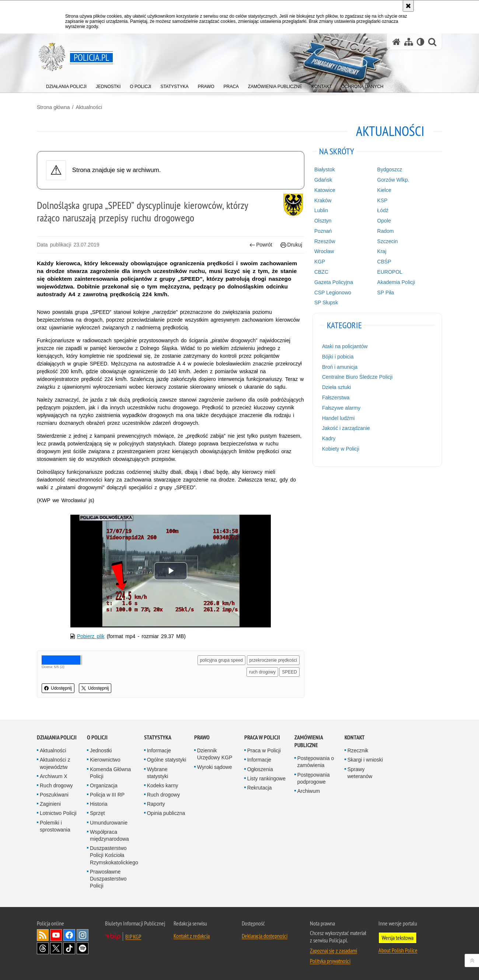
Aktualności (89, 107)
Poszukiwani (54, 795)
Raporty (156, 804)
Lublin (321, 210)
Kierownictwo (105, 760)
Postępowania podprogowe (314, 778)
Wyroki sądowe (215, 767)
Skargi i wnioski (365, 760)
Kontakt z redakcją (192, 936)
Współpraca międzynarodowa (109, 835)
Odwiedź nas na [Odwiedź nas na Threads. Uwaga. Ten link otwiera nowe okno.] (43, 948)
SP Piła (386, 293)
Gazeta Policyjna (334, 282)
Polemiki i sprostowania (55, 826)
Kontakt (355, 737)
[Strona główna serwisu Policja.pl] (396, 42)
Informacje (159, 750)
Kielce (384, 190)
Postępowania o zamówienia (316, 762)
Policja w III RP (107, 795)
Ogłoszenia (260, 769)
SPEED (289, 672)
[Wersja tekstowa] (421, 42)
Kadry (329, 438)
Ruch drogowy (56, 785)
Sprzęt (97, 813)
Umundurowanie (109, 823)
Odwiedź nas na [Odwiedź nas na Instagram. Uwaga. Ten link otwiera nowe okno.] (83, 935)
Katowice (325, 190)
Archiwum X (54, 776)
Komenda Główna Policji (110, 773)
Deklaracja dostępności (265, 936)
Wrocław (324, 251)
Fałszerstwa (336, 398)
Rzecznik (358, 750)
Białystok (325, 169)
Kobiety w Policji (341, 449)
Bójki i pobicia (338, 357)
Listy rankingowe (266, 778)
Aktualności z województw (55, 763)
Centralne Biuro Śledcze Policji (357, 377)
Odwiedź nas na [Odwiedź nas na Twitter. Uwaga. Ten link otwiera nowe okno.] (56, 948)
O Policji (97, 737)
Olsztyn (323, 221)
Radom (386, 231)
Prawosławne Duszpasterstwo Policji (108, 879)
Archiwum (309, 791)
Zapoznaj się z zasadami (333, 951)
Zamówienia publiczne (309, 741)
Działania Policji (57, 737)
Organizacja (104, 785)
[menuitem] (66, 85)
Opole (384, 221)
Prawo (202, 737)
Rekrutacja (260, 788)
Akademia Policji (396, 282)
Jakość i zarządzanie (346, 428)
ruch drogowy (262, 672)
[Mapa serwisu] (409, 42)
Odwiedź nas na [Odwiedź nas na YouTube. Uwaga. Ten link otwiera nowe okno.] (56, 935)
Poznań (323, 231)
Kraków (323, 200)
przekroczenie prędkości (273, 660)
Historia (99, 804)
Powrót (261, 245)
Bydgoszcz (390, 169)
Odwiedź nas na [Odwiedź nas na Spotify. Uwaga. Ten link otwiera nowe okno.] (83, 948)
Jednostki (101, 750)
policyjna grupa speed (222, 660)
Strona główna (53, 107)
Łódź (383, 210)
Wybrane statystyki (158, 773)
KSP (382, 200)
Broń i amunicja (340, 367)
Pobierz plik (91, 636)
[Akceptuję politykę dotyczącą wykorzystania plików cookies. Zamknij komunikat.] (408, 6)
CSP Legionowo (333, 293)
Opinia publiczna (166, 813)
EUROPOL (390, 272)
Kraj (382, 251)
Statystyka (158, 737)
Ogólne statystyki (167, 760)
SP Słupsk (326, 302)
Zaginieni (50, 804)
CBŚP (384, 262)
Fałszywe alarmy (341, 408)
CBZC (321, 272)
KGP (320, 262)
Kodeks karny (163, 785)
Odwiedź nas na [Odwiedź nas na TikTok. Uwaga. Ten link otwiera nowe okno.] (69, 948)
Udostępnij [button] (58, 688)
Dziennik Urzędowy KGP (215, 754)
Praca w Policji (262, 737)
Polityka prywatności (330, 961)
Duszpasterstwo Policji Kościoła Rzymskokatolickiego (114, 855)
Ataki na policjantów (345, 346)
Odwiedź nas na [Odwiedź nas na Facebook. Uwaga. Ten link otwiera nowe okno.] (69, 935)
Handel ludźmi (338, 418)
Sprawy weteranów (360, 773)
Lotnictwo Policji (58, 813)
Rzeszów (325, 241)
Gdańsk (323, 180)
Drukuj (291, 245)
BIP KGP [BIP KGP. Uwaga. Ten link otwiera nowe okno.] (133, 937)
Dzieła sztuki (337, 387)
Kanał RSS (43, 935)
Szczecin (388, 241)
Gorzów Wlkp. (393, 180)
